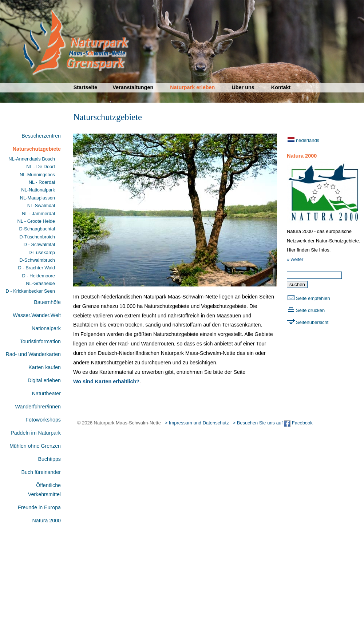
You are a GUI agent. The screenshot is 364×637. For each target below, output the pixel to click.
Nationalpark (46, 328)
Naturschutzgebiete (37, 149)
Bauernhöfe (47, 302)
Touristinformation (40, 341)
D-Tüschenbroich (37, 237)
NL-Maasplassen (37, 198)
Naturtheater (46, 393)
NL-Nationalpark (38, 190)
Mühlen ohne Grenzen (35, 446)
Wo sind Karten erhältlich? (106, 381)
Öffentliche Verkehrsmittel (44, 490)
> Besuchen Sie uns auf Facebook (272, 423)
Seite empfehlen (313, 298)
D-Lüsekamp (42, 252)
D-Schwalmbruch (37, 260)
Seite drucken (310, 310)
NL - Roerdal (42, 182)
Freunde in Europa (39, 507)
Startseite (86, 87)
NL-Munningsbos (37, 175)
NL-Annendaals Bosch (32, 159)
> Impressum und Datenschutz (197, 423)
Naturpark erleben (192, 87)
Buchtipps (49, 459)
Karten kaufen (45, 367)
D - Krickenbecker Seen (30, 291)
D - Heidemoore (38, 276)
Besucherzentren (41, 136)
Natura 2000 (47, 521)
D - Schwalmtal (39, 244)
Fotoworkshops (43, 420)
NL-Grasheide (40, 283)
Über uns (243, 87)
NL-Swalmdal (41, 205)
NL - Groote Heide (36, 221)
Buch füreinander (41, 472)
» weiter (295, 259)
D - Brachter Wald (37, 268)
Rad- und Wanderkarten (33, 354)
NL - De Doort (41, 167)
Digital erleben (44, 380)
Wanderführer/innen (38, 407)
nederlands (308, 140)
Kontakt (281, 87)
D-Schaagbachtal (37, 229)
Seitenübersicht (312, 322)
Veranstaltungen (133, 87)
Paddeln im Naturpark (36, 433)
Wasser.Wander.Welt (37, 315)
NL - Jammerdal (38, 213)
